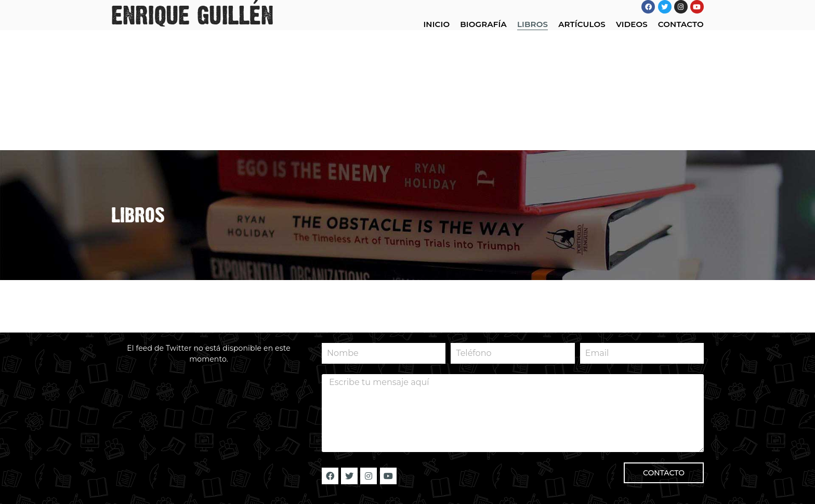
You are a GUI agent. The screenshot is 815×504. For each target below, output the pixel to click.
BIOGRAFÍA (483, 24)
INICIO (436, 24)
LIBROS (533, 24)
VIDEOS (632, 24)
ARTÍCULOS (582, 24)
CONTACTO (681, 24)
